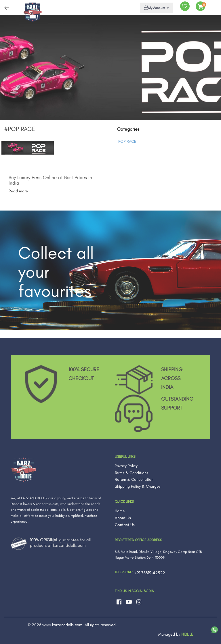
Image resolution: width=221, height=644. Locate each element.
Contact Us (125, 525)
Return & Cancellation (134, 479)
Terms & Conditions (132, 473)
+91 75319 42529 (150, 573)
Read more (18, 191)
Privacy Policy (126, 466)
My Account (156, 7)
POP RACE (127, 141)
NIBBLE (187, 634)
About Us (123, 518)
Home (120, 511)
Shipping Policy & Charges (138, 486)
